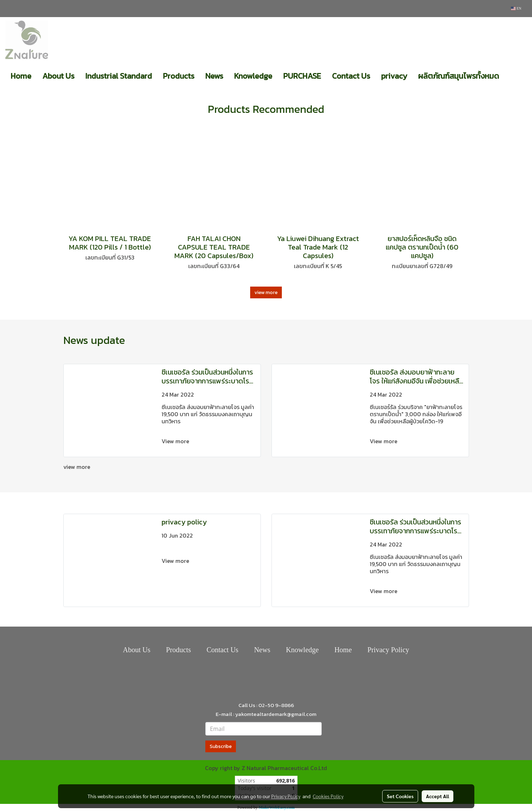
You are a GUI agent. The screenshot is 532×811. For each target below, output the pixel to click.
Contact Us (351, 76)
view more (266, 292)
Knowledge (253, 76)
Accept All (438, 796)
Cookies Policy (328, 796)
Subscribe (221, 746)
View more (176, 441)
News (214, 76)
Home (21, 76)
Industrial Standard (119, 76)
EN (516, 8)
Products (179, 76)
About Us (58, 76)
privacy (394, 76)
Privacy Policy (388, 650)
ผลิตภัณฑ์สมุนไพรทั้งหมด (459, 76)
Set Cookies (400, 796)
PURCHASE (302, 76)
